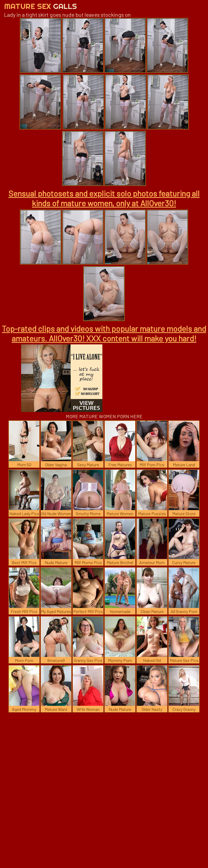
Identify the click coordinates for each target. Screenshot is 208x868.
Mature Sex (40, 6)
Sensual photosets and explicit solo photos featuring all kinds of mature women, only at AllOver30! (104, 198)
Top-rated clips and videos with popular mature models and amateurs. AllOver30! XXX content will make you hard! (104, 333)
